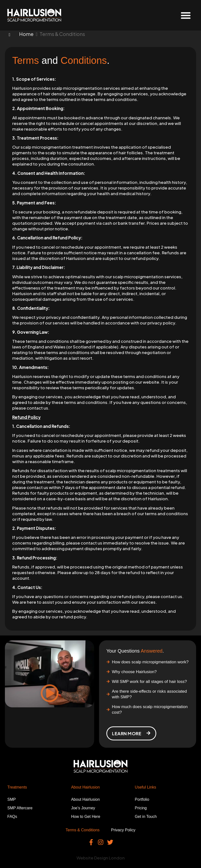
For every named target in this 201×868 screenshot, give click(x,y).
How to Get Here (86, 817)
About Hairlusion (85, 799)
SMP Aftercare (20, 808)
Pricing (141, 808)
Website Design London (101, 858)
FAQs (12, 817)
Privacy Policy (123, 830)
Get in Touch (146, 817)
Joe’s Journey (83, 808)
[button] (186, 15)
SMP (12, 799)
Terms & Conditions (83, 830)
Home (26, 34)
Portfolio (142, 799)
